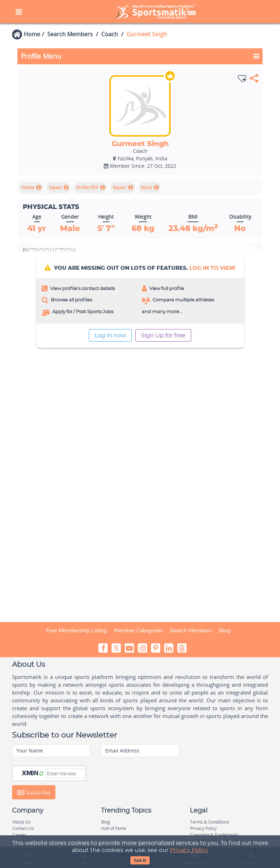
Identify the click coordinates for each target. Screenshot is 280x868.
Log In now (110, 336)
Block (146, 187)
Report (120, 187)
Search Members (70, 34)
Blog (225, 631)
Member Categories (138, 631)
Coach (110, 34)
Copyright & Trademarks (214, 835)
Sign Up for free (163, 336)
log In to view (212, 268)
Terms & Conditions (210, 822)
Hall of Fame (114, 828)
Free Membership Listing (77, 631)
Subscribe (34, 792)
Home (32, 34)
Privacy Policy (189, 850)
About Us (21, 822)
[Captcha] (66, 773)
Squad (55, 187)
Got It (140, 861)
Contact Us (23, 828)
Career (19, 835)
